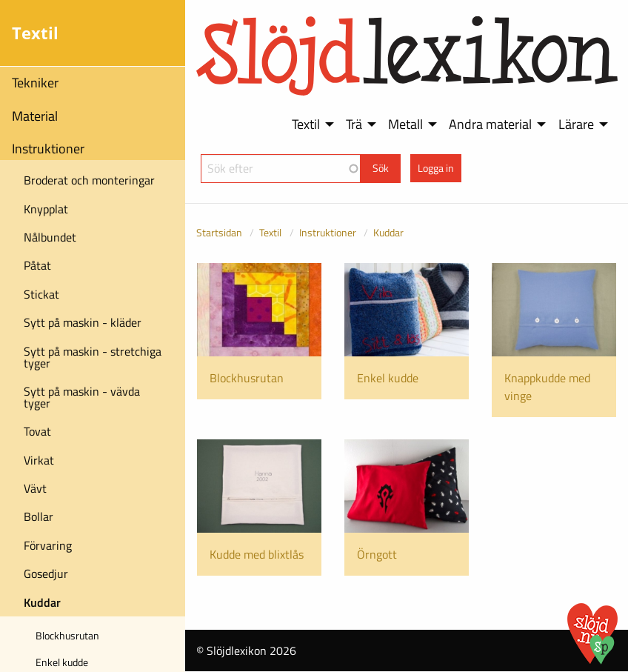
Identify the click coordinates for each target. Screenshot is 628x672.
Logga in (436, 168)
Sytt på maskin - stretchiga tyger (93, 357)
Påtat (37, 265)
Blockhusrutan (67, 635)
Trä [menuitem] (354, 124)
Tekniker (35, 83)
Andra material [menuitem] (490, 124)
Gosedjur (46, 573)
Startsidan (219, 232)
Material (35, 116)
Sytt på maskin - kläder (83, 322)
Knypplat (46, 209)
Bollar (39, 516)
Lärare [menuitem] (576, 124)
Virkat (39, 460)
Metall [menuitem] (405, 124)
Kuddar (42, 602)
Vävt (35, 488)
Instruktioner (48, 149)
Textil (270, 232)
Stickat (41, 294)
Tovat (37, 431)
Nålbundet (50, 237)
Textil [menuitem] (306, 124)
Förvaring (48, 545)
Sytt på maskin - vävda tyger (82, 397)
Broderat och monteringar (89, 180)
